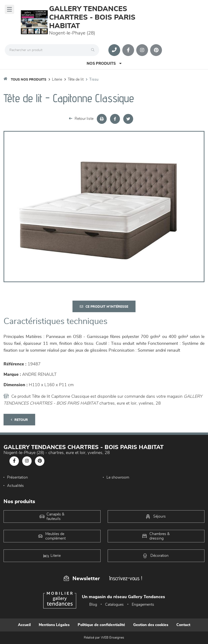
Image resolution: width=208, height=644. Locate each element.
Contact (183, 625)
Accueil (24, 625)
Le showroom (118, 477)
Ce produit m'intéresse (104, 307)
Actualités (15, 486)
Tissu (94, 79)
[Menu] (9, 9)
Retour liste (81, 119)
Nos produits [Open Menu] (104, 63)
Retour (19, 420)
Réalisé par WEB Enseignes (104, 638)
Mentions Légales (54, 625)
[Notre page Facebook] (128, 50)
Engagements (143, 605)
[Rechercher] (94, 50)
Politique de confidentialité (101, 625)
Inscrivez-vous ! (126, 578)
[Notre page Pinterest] (156, 50)
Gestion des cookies (151, 625)
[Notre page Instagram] (142, 50)
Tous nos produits (29, 80)
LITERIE (57, 79)
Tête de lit (76, 79)
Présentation (17, 477)
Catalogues (114, 605)
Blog (93, 605)
